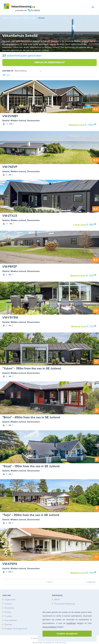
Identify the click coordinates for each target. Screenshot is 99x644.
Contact (8, 604)
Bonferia (36, 643)
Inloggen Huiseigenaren (16, 629)
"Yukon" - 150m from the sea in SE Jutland (32, 369)
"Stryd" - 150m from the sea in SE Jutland (31, 466)
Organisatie (10, 600)
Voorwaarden (11, 620)
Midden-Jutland (18, 121)
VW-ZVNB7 (10, 116)
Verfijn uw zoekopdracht (50, 62)
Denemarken (33, 121)
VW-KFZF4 (10, 564)
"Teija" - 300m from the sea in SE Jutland (31, 515)
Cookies (8, 616)
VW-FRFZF (10, 267)
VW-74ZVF (10, 167)
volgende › (92, 582)
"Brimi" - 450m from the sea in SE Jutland (31, 417)
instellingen (71, 623)
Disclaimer (9, 608)
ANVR (57, 600)
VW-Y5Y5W (10, 318)
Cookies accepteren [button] (67, 634)
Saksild (6, 121)
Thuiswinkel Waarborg (64, 604)
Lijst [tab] (6, 75)
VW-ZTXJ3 (10, 216)
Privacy (8, 612)
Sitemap (8, 624)
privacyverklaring (49, 627)
